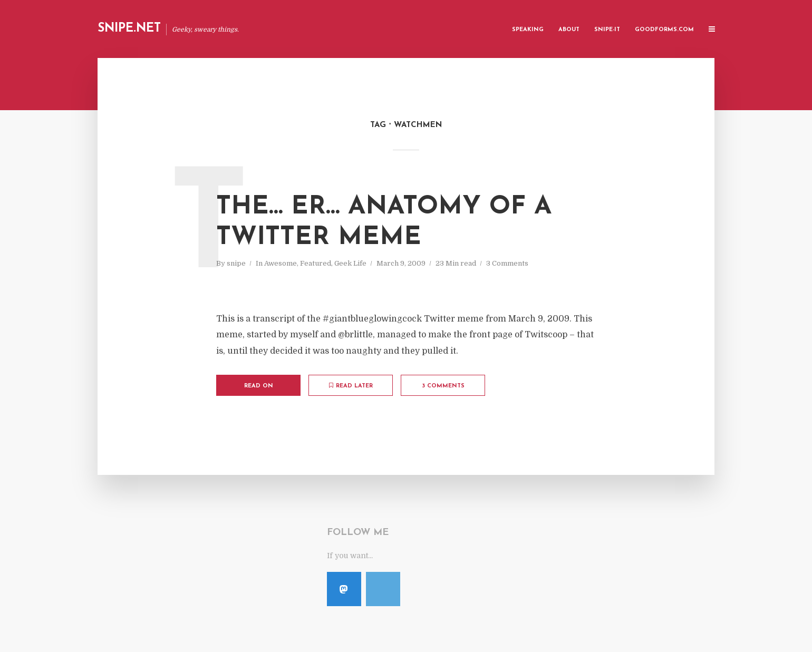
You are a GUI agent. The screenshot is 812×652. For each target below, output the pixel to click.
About (569, 30)
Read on (259, 386)
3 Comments (507, 263)
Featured (316, 263)
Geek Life (350, 263)
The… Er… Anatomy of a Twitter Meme (384, 222)
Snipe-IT (607, 30)
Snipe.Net (129, 29)
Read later (351, 386)
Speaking (528, 30)
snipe (236, 263)
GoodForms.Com (664, 30)
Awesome (281, 263)
